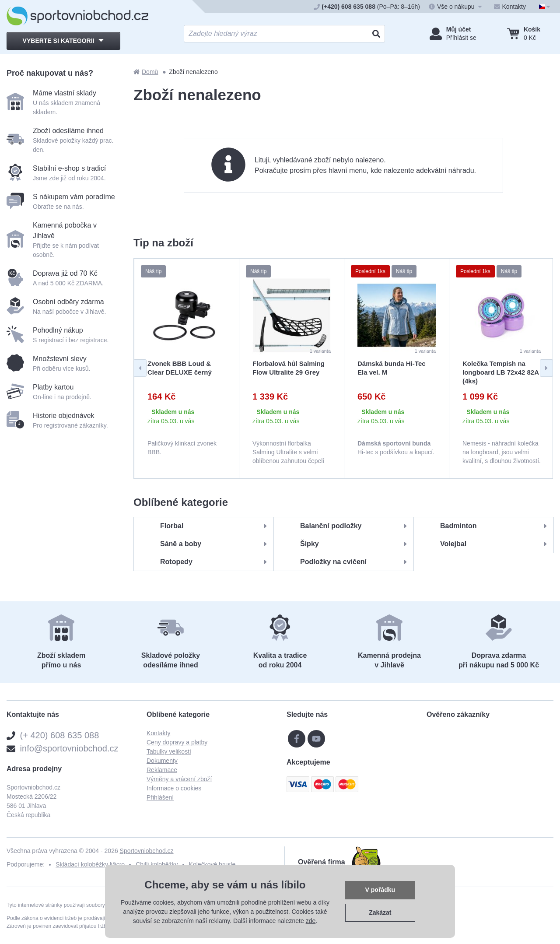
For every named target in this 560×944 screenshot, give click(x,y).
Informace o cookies (174, 788)
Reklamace (162, 770)
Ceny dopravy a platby (177, 742)
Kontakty (158, 733)
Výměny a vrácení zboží (179, 779)
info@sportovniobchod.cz (69, 748)
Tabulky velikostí (169, 751)
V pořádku (380, 890)
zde (311, 921)
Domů (146, 72)
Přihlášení (160, 797)
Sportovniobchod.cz (147, 851)
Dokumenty (162, 761)
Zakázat (380, 912)
